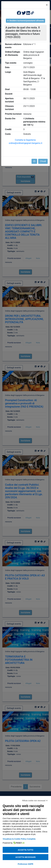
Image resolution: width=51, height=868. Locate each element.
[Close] (47, 5)
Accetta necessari (26, 857)
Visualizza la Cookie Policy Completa (19, 839)
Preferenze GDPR (25, 864)
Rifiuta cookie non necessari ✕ (35, 801)
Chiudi (43, 161)
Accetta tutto (25, 850)
